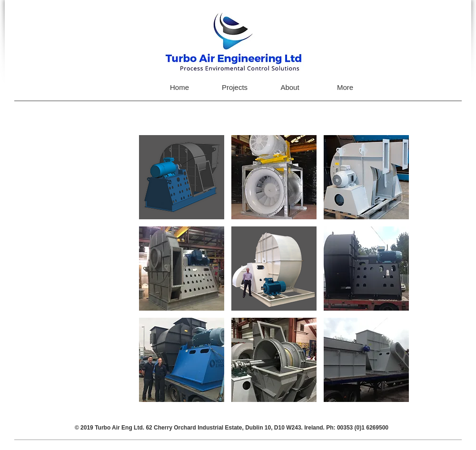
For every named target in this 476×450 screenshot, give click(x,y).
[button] (182, 177)
